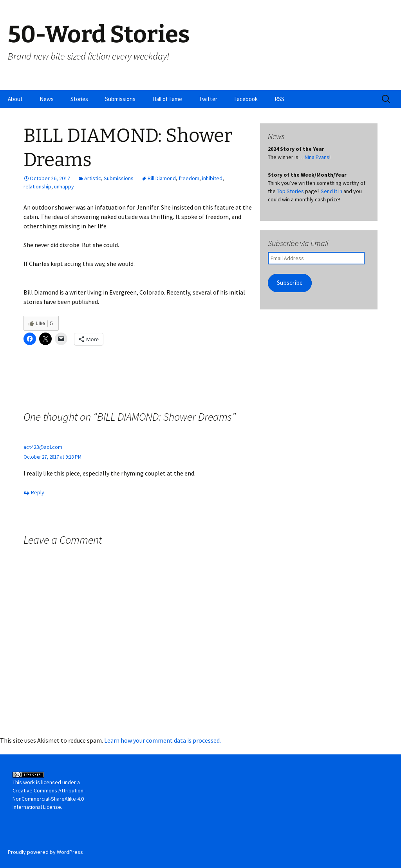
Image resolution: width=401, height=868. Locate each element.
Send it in (331, 191)
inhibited (212, 178)
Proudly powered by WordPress (45, 852)
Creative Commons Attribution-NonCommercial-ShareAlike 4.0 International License (49, 799)
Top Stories (290, 191)
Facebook (246, 99)
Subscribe (290, 283)
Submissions (120, 99)
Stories (79, 99)
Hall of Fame (167, 99)
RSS (279, 99)
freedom (189, 178)
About (15, 99)
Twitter (208, 99)
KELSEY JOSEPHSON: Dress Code (79, 386)
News (47, 99)
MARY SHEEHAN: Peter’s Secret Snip (195, 386)
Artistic (93, 178)
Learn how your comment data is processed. (163, 740)
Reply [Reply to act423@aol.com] (38, 492)
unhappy (64, 186)
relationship (37, 186)
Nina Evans (317, 157)
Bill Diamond (162, 178)
